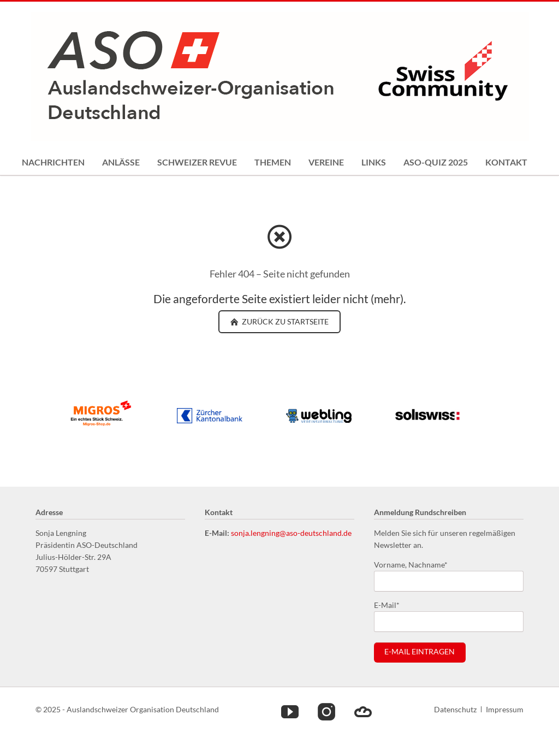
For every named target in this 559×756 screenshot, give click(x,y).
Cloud (363, 711)
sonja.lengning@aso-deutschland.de (291, 533)
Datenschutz (455, 709)
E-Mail (391, 604)
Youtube (290, 711)
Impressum (505, 709)
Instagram (326, 711)
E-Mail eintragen (420, 652)
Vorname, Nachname (411, 564)
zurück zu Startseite (284, 321)
